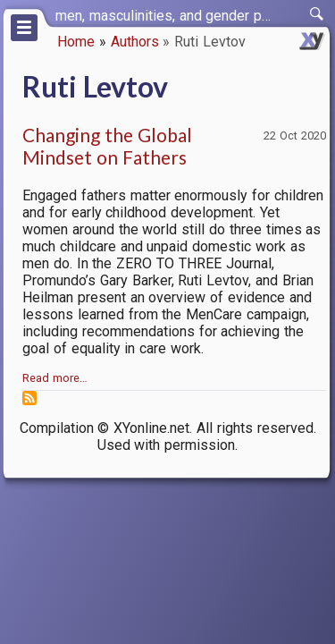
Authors (135, 42)
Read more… (55, 378)
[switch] (317, 14)
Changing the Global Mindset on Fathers (107, 146)
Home (76, 42)
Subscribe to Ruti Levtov (29, 398)
